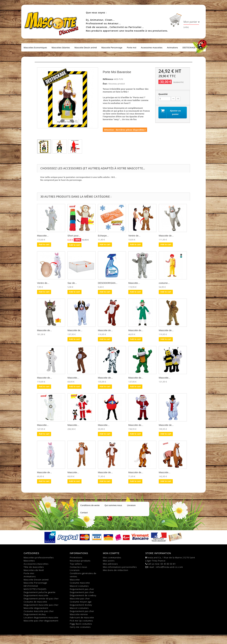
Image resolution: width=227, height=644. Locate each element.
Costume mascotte (80, 583)
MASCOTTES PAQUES (35, 589)
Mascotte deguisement (36, 608)
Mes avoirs (109, 561)
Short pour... (74, 236)
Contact (84, 513)
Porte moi (132, 48)
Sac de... (72, 283)
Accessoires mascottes (152, 48)
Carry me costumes (80, 627)
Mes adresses (110, 564)
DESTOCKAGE (189, 48)
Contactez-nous (78, 567)
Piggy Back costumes (81, 624)
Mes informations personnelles (120, 567)
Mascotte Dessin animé (86, 48)
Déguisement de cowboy (83, 595)
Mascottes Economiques (35, 48)
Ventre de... (134, 236)
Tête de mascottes (34, 567)
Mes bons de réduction (116, 570)
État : (105, 84)
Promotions (76, 558)
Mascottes (29, 561)
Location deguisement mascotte (41, 617)
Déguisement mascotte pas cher (41, 605)
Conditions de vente (90, 505)
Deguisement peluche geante (40, 592)
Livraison (131, 505)
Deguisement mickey (35, 614)
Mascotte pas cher (80, 599)
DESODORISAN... (108, 283)
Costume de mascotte (35, 602)
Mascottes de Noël (34, 570)
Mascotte (75, 580)
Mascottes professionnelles (39, 558)
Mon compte (111, 553)
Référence (108, 79)
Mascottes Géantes (61, 48)
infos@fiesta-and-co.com (169, 567)
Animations (172, 48)
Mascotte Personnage (112, 48)
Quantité (163, 94)
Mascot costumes (79, 586)
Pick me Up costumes (81, 621)
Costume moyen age (81, 602)
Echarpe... (103, 236)
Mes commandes (112, 558)
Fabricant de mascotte (82, 617)
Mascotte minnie (79, 614)
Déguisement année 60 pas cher (41, 599)
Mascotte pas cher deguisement (41, 621)
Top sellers (76, 564)
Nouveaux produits (80, 561)
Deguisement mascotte (36, 595)
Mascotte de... (166, 236)
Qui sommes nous (113, 505)
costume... (164, 283)
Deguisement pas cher (82, 589)
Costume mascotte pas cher (39, 611)
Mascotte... (43, 236)
